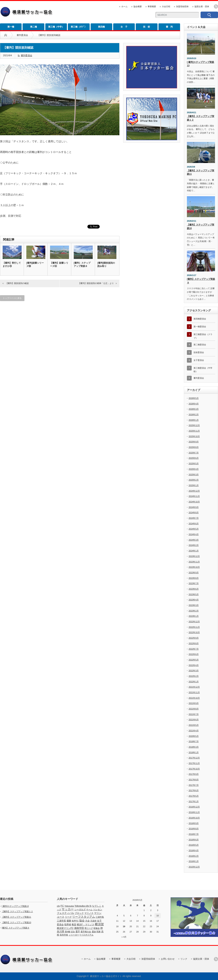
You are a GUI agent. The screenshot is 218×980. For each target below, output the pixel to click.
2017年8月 (194, 780)
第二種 (34, 27)
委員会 (60, 925)
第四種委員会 (200, 319)
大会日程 (166, 6)
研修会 (97, 928)
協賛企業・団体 (202, 6)
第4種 (67, 932)
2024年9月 (194, 507)
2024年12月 (194, 491)
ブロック (79, 913)
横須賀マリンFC (65, 928)
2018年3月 (194, 747)
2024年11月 (194, 496)
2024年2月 (194, 545)
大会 (87, 921)
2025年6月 (194, 458)
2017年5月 (194, 796)
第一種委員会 (200, 327)
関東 (99, 932)
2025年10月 (194, 436)
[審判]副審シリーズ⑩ (35, 265)
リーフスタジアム (84, 917)
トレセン (98, 910)
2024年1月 (194, 551)
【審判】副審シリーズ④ (59, 265)
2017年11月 (194, 763)
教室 (74, 925)
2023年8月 (194, 578)
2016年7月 (194, 834)
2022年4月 (194, 665)
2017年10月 (194, 769)
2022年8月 (194, 643)
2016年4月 (194, 850)
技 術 (147, 27)
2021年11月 (194, 692)
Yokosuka (69, 906)
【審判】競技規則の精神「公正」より (96, 283)
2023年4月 (194, 600)
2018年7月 (194, 741)
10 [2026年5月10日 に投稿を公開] (158, 916)
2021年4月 (194, 731)
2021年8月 (194, 709)
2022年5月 (194, 660)
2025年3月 (194, 475)
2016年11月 (194, 812)
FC (62, 906)
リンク (184, 959)
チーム (89, 910)
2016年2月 (194, 856)
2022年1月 (194, 682)
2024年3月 (194, 540)
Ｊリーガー (74, 935)
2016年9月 (194, 823)
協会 (82, 921)
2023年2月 (194, 611)
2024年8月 (194, 513)
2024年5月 (194, 529)
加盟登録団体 (182, 6)
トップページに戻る (12, 298)
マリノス (89, 913)
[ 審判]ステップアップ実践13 (200, 64)
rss (216, 6)
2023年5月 (194, 594)
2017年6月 (194, 790)
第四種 (101, 27)
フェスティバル (65, 913)
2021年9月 (194, 703)
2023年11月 (194, 562)
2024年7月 (194, 518)
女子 (99, 921)
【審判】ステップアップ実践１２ (201, 118)
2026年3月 (194, 409)
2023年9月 (194, 573)
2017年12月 (194, 758)
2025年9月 (194, 442)
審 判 (169, 27)
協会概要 (138, 6)
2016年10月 (194, 818)
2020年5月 (194, 736)
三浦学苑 (61, 921)
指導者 (68, 925)
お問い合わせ (168, 959)
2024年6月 (194, 524)
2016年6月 (194, 840)
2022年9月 (194, 638)
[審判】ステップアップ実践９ (201, 281)
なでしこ (97, 906)
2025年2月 (194, 480)
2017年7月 (194, 785)
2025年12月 (194, 425)
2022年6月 (194, 654)
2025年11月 (194, 431)
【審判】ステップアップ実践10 (201, 227)
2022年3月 (194, 671)
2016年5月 (194, 845)
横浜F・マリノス (85, 925)
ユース (61, 917)
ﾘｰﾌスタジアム (87, 935)
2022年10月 (194, 632)
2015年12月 (194, 867)
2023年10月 (194, 567)
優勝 (69, 921)
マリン (98, 913)
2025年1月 (194, 485)
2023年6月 (194, 589)
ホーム (124, 6)
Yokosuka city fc (83, 906)
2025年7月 (194, 453)
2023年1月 (194, 616)
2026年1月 (194, 420)
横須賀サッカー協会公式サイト (106, 976)
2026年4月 (194, 404)
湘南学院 (79, 928)
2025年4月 (194, 469)
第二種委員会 (200, 345)
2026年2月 (194, 414)
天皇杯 (93, 921)
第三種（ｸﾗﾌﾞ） (79, 27)
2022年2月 (194, 676)
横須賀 (99, 924)
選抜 (94, 932)
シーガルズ (80, 910)
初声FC (75, 921)
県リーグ (89, 928)
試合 (73, 932)
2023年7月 (194, 583)
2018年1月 (194, 752)
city (58, 906)
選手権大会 (86, 932)
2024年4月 (194, 534)
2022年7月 (194, 649)
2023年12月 (194, 556)
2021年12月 (194, 687)
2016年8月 (194, 829)
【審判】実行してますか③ (12, 265)
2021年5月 (194, 725)
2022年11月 (194, 627)
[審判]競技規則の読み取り (106, 265)
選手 (78, 932)
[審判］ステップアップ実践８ (82, 265)
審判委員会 (22, 35)
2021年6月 (194, 720)
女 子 (124, 27)
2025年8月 (194, 447)
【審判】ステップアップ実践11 (201, 172)
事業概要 (152, 6)
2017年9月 (194, 774)
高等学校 (64, 935)
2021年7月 (194, 714)
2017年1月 (194, 801)
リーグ (68, 917)
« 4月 (124, 937)
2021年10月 (194, 698)
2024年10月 (194, 502)
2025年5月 (194, 464)
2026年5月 (194, 398)
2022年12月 (194, 622)
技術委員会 (199, 352)
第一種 (11, 27)
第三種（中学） (56, 27)
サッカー (68, 909)
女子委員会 (199, 360)
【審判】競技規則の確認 (17, 283)
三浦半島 (100, 917)
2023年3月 (194, 605)
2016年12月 (194, 807)
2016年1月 (194, 861)
